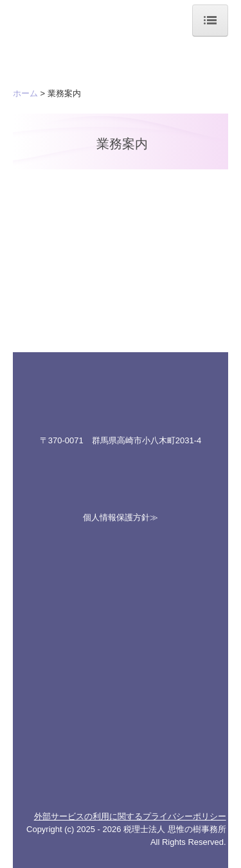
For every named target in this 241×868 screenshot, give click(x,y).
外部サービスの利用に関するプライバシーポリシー (130, 816)
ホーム (25, 93)
